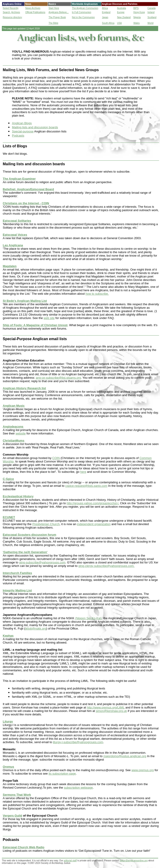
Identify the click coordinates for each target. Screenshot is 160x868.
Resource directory (12, 17)
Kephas (8, 636)
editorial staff (70, 861)
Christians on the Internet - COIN (26, 203)
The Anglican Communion (85, 8)
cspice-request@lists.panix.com (86, 486)
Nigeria (137, 17)
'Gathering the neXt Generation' (25, 552)
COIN (56, 458)
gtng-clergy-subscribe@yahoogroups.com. (106, 566)
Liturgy (8, 721)
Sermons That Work (17, 795)
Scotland (152, 17)
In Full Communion (82, 12)
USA (119, 23)
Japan (105, 17)
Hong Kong (139, 12)
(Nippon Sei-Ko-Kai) (89, 618)
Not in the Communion (83, 17)
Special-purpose (23, 131)
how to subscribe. (97, 294)
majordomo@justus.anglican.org (125, 756)
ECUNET (9, 517)
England (106, 12)
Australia (121, 8)
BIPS (136, 8)
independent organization (94, 524)
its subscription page (62, 774)
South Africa (108, 23)
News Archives (33, 8)
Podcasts (18, 136)
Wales (136, 23)
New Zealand (124, 17)
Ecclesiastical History (18, 496)
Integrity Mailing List (17, 590)
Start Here (54, 8)
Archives (16, 12)
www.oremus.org (143, 770)
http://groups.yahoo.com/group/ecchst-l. (93, 503)
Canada (152, 8)
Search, (7, 12)
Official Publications (35, 12)
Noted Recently (11, 8)
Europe (121, 12)
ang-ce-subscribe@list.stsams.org (58, 378)
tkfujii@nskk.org (36, 629)
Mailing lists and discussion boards (35, 127)
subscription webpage (78, 788)
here (83, 472)
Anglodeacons (13, 427)
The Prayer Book (57, 17)
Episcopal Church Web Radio (24, 847)
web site (49, 318)
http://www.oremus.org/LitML (106, 707)
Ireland (151, 12)
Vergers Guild (13, 816)
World (151, 23)
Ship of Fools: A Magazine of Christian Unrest (35, 325)
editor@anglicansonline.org (134, 861)
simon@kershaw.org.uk (111, 711)
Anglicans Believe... (59, 12)
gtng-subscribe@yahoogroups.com (42, 562)
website (21, 433)
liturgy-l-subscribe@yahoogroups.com (78, 742)
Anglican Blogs (22, 123)
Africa (105, 8)
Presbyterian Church (46, 524)
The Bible (53, 23)
